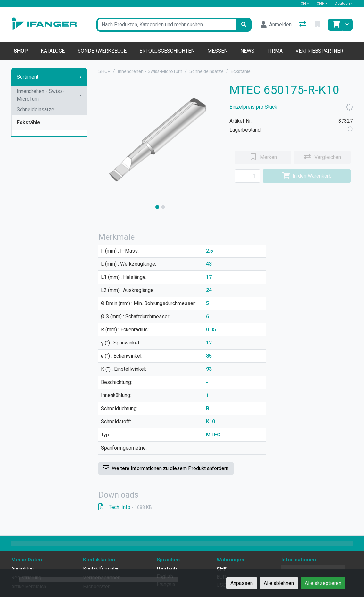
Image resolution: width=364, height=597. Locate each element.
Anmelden (22, 569)
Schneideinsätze (35, 109)
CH (303, 3)
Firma (275, 51)
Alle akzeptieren (323, 583)
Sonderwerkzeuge (102, 51)
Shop (21, 51)
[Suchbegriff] (166, 25)
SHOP (104, 72)
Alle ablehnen (279, 583)
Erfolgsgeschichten (167, 51)
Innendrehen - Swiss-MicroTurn (41, 95)
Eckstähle (29, 123)
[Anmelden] (276, 25)
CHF (320, 3)
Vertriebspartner (319, 51)
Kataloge (53, 51)
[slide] (157, 207)
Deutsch (342, 3)
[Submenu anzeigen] (81, 77)
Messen (217, 51)
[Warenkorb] (335, 25)
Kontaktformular (101, 569)
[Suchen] (244, 25)
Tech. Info (125, 507)
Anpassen (242, 583)
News (247, 51)
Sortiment (28, 77)
